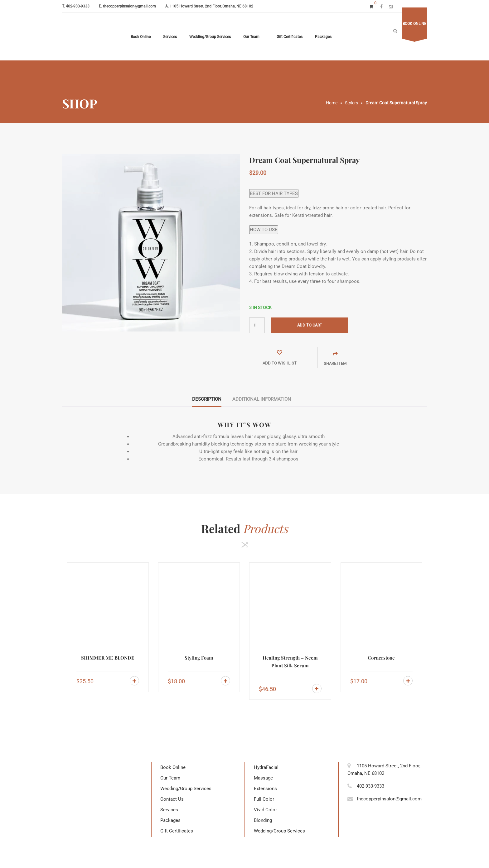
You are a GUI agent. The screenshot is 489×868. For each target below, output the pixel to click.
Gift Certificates (290, 37)
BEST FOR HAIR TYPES (274, 193)
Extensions (265, 789)
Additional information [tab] (262, 399)
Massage (263, 778)
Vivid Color (265, 810)
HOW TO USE (264, 230)
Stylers (351, 103)
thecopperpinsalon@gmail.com (129, 6)
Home (332, 103)
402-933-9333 (78, 6)
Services (170, 37)
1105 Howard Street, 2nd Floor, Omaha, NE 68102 (211, 6)
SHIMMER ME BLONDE (108, 658)
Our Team (251, 37)
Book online (414, 24)
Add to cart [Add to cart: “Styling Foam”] (225, 681)
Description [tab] (207, 399)
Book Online (141, 37)
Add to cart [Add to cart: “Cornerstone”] (408, 681)
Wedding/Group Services (210, 37)
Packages (323, 37)
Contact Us (172, 799)
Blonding (263, 820)
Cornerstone (381, 658)
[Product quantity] (257, 325)
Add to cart (310, 325)
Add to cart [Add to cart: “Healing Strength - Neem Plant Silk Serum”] (317, 689)
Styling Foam (199, 658)
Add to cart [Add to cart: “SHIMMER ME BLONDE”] (134, 681)
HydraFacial (266, 767)
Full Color (264, 799)
